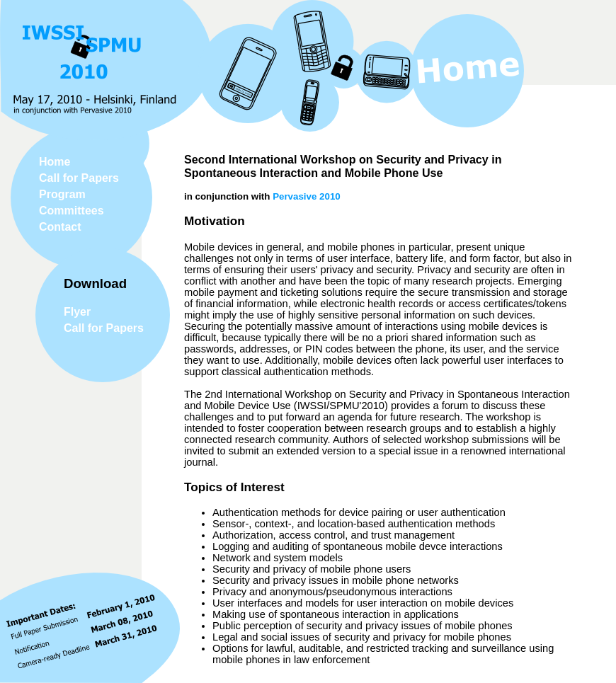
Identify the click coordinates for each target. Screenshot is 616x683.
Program (62, 194)
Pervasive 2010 (307, 196)
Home (55, 162)
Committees (72, 211)
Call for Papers (79, 178)
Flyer (77, 312)
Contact (60, 227)
